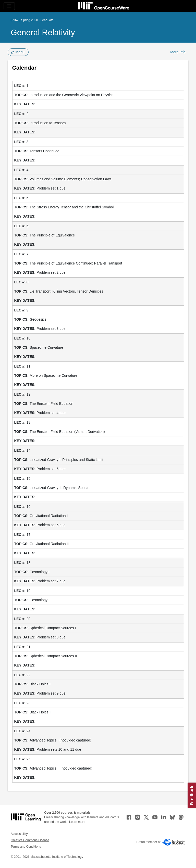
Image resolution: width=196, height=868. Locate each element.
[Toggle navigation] (9, 6)
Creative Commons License (30, 840)
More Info (178, 52)
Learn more (77, 822)
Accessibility (19, 834)
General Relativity (43, 32)
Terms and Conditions (26, 847)
